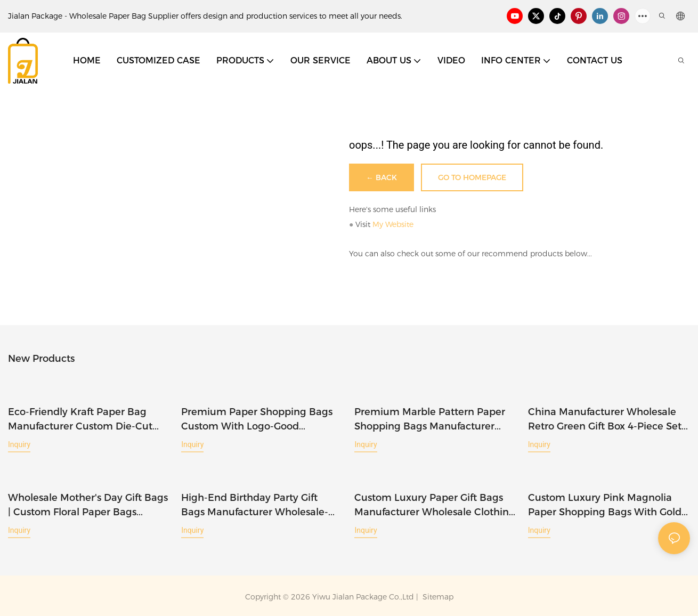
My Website (393, 224)
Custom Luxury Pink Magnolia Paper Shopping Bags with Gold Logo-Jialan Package (605, 504)
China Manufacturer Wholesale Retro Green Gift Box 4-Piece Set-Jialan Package (607, 419)
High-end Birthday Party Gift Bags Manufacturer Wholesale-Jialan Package (255, 504)
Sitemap (437, 595)
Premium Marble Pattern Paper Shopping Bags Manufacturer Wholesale (430, 419)
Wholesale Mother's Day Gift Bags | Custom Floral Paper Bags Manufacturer (88, 504)
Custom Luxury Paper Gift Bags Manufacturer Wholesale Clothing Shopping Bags (435, 504)
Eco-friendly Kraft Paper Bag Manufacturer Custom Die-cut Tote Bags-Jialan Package (80, 419)
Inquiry (19, 444)
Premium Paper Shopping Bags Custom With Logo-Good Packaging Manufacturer (257, 419)
